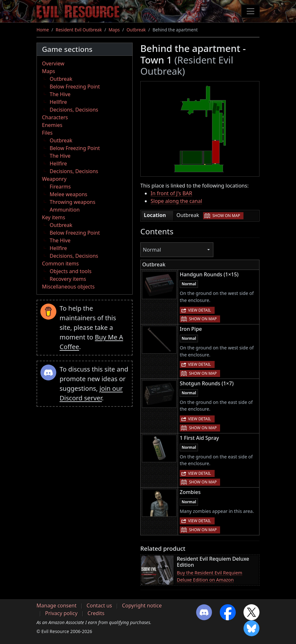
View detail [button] (200, 310)
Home (43, 30)
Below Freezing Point (75, 87)
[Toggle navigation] (251, 11)
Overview (53, 63)
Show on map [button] (226, 216)
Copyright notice (142, 606)
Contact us (99, 606)
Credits (96, 613)
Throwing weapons (73, 202)
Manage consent (57, 606)
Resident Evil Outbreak (79, 30)
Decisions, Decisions (74, 110)
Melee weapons (69, 194)
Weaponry (54, 179)
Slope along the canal (176, 201)
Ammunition (65, 210)
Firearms (60, 187)
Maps (114, 30)
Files (47, 133)
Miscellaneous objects (68, 287)
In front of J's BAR (171, 193)
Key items (53, 217)
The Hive (60, 94)
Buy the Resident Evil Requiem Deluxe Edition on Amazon (210, 576)
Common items (60, 263)
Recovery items (68, 279)
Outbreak (136, 30)
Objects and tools (71, 271)
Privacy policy (61, 613)
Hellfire (58, 102)
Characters (55, 117)
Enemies (52, 125)
